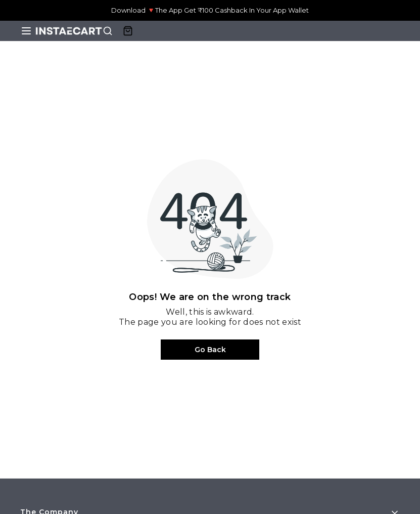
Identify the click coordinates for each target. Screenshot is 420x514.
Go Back (210, 350)
